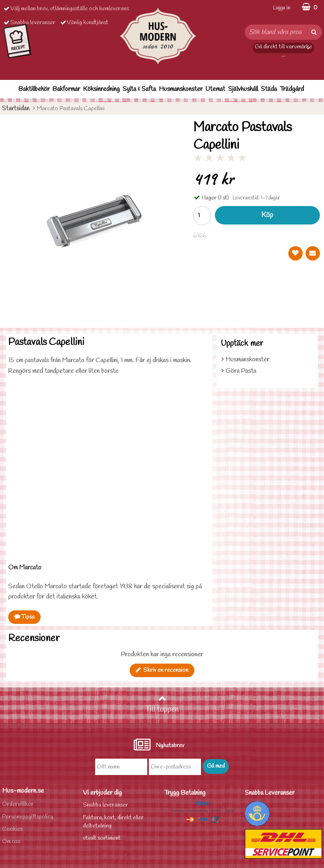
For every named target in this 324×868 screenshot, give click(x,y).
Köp (267, 215)
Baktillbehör (34, 89)
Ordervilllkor (18, 804)
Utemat (215, 89)
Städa (269, 89)
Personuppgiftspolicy (28, 817)
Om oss (11, 842)
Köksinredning (101, 89)
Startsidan (16, 108)
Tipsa (24, 617)
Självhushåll (243, 89)
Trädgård (292, 89)
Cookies (12, 829)
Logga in (282, 8)
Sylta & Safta (139, 89)
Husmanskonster (181, 89)
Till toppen (162, 705)
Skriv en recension (162, 670)
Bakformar (66, 89)
